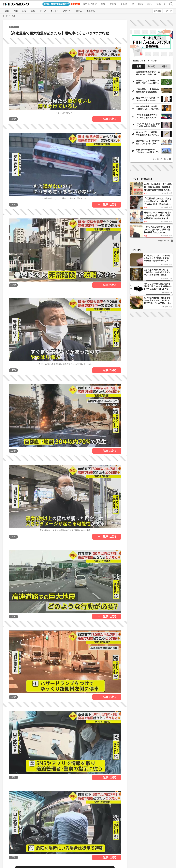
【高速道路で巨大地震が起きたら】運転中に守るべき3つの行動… (61, 33)
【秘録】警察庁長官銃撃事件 (56, 4)
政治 (7, 11)
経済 (25, 11)
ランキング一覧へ (160, 159)
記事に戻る (110, 119)
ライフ (43, 11)
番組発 (113, 4)
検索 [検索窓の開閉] (171, 4)
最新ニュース (127, 4)
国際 (33, 11)
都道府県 (91, 11)
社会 (16, 11)
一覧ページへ (164, 241)
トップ (5, 16)
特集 (103, 4)
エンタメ (55, 11)
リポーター (162, 4)
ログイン (168, 11)
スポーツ (67, 11)
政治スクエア (90, 4)
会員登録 (157, 11)
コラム (79, 11)
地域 (141, 4)
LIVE (150, 4)
